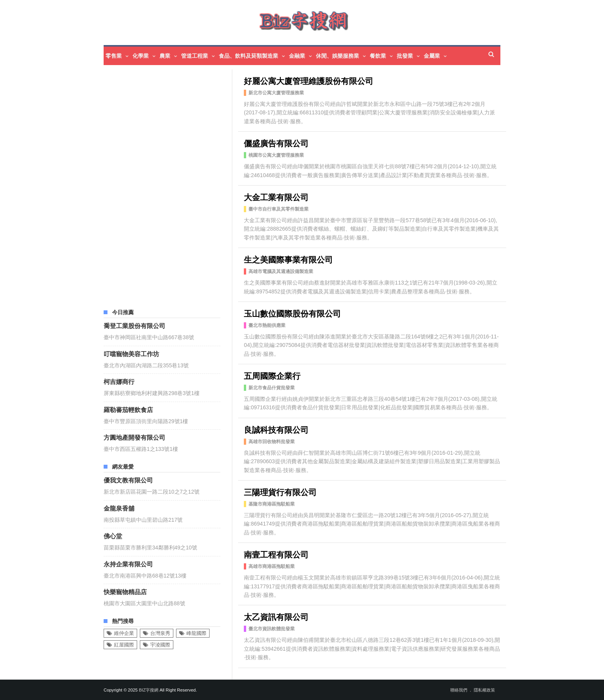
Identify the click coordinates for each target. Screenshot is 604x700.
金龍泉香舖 (119, 508)
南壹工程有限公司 (276, 554)
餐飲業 (378, 56)
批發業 (405, 56)
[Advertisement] (162, 185)
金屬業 (432, 56)
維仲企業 (124, 633)
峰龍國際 (196, 633)
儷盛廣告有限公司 (276, 143)
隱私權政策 (484, 690)
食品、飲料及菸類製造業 (248, 56)
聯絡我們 (459, 690)
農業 (165, 56)
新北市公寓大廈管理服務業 (276, 93)
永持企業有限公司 (128, 564)
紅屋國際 (124, 645)
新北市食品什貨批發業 (272, 388)
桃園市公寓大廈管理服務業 (276, 155)
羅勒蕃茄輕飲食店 (128, 409)
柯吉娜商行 (119, 381)
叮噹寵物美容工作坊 (131, 353)
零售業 (114, 56)
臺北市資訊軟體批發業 (272, 629)
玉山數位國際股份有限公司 (292, 313)
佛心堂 (113, 536)
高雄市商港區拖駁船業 (272, 566)
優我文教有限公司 (128, 480)
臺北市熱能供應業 (267, 325)
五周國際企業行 (272, 375)
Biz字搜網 (148, 690)
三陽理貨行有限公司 (280, 492)
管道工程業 (195, 56)
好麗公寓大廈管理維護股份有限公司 (309, 80)
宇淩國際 (160, 645)
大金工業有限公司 (276, 197)
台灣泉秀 (160, 633)
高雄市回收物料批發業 (272, 442)
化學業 (141, 56)
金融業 (297, 56)
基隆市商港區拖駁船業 (272, 504)
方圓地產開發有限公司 (134, 437)
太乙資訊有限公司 (276, 616)
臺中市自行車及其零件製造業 (279, 209)
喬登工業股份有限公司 (134, 325)
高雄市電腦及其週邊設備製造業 (281, 271)
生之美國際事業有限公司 (288, 259)
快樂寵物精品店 (125, 591)
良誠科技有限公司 (276, 429)
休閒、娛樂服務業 (337, 56)
